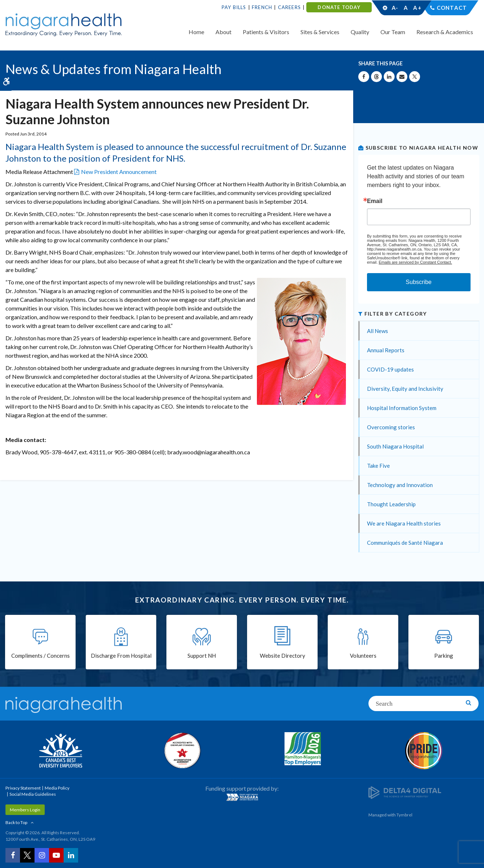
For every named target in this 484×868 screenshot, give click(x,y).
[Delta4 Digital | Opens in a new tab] (405, 792)
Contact (452, 8)
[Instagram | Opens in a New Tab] (42, 855)
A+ (417, 8)
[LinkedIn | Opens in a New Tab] (71, 855)
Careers (289, 7)
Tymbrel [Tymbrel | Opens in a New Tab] (404, 815)
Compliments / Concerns (41, 656)
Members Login (25, 810)
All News (378, 331)
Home (196, 32)
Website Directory (283, 656)
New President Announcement (119, 172)
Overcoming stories (391, 427)
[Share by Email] (402, 77)
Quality (360, 32)
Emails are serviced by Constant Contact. (415, 262)
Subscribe (419, 282)
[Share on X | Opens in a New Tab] (415, 77)
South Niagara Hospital (395, 446)
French (262, 7)
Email (375, 201)
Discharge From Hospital (121, 656)
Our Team (393, 32)
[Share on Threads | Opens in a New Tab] (376, 77)
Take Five (378, 466)
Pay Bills (234, 7)
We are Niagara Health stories (404, 523)
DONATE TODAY (339, 7)
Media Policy (57, 788)
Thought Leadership (391, 504)
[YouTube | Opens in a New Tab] (56, 855)
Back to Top (16, 822)
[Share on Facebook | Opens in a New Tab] (364, 77)
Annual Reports (386, 350)
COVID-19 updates (390, 369)
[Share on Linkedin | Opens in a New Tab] (389, 77)
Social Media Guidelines (33, 794)
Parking (444, 656)
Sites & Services (320, 32)
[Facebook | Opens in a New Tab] (13, 855)
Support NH (202, 656)
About (223, 32)
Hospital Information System (402, 408)
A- (395, 8)
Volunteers (363, 656)
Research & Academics (445, 32)
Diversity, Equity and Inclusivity (405, 389)
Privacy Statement (23, 788)
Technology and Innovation (400, 485)
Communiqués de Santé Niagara (405, 543)
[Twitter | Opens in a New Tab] (27, 855)
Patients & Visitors (266, 32)
